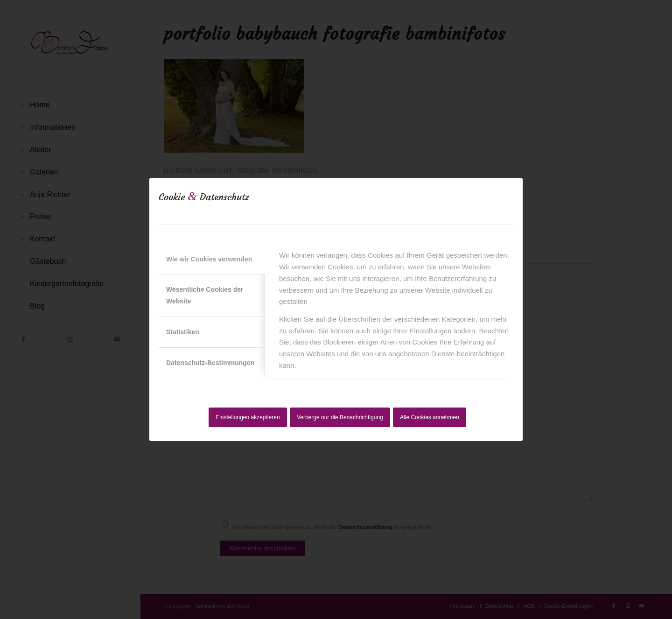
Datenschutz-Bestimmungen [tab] (210, 363)
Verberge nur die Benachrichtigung (340, 417)
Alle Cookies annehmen (430, 417)
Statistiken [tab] (183, 332)
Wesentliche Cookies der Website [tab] (205, 295)
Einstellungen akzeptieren (248, 417)
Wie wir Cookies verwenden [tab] (209, 259)
